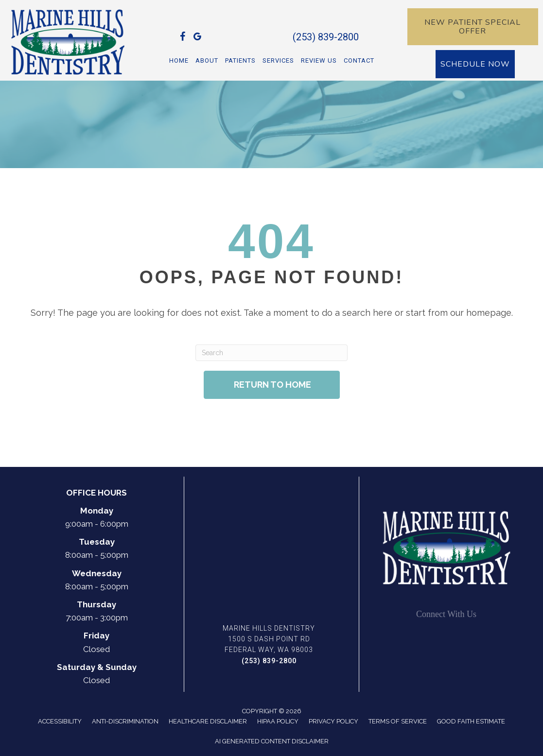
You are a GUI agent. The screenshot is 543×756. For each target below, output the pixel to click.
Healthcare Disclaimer (208, 721)
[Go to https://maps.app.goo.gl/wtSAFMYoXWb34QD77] (197, 38)
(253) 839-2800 (326, 37)
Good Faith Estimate (471, 721)
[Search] (271, 353)
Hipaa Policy (278, 721)
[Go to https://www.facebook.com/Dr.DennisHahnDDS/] (183, 38)
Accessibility (60, 721)
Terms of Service (398, 721)
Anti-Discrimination (125, 721)
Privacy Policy (333, 721)
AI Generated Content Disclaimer (272, 741)
